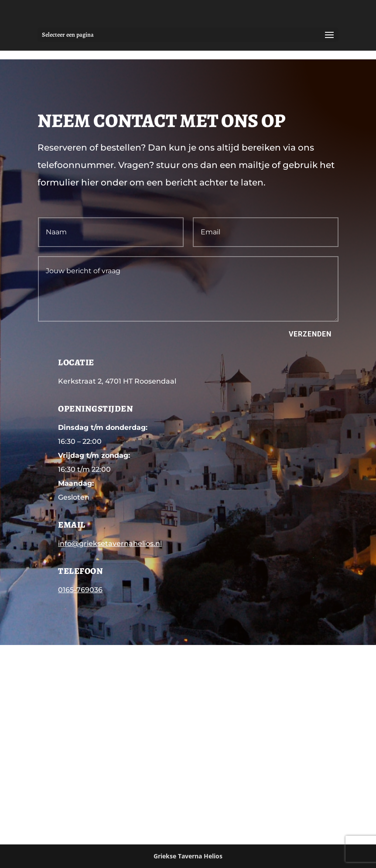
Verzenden (310, 334)
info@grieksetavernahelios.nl (110, 544)
